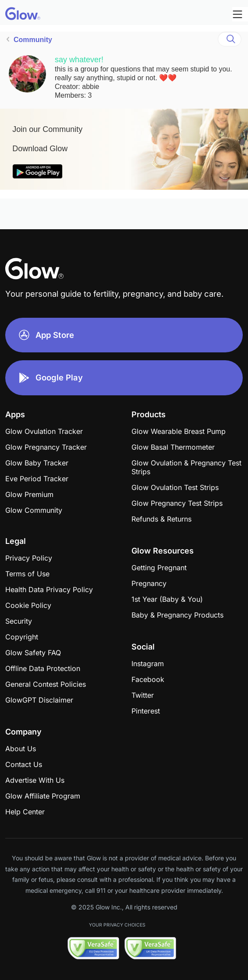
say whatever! (79, 60)
